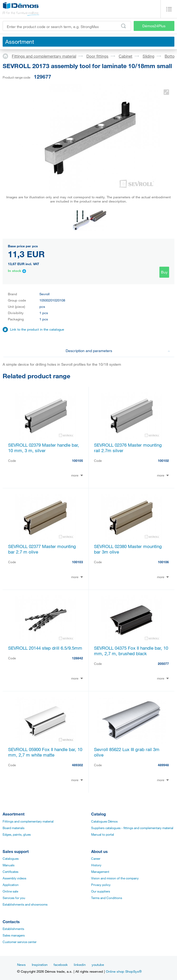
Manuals (9, 865)
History (96, 865)
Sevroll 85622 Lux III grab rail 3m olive (127, 752)
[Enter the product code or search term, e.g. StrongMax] (67, 26)
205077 (163, 664)
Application (11, 885)
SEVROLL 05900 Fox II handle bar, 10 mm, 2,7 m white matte (45, 752)
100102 (163, 461)
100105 (77, 461)
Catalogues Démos (104, 821)
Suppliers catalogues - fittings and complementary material (132, 828)
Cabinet (126, 56)
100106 (163, 562)
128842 (77, 658)
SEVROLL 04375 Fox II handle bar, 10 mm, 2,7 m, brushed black (131, 651)
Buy (164, 272)
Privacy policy (101, 885)
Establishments (13, 929)
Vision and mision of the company (115, 878)
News (21, 965)
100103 (77, 562)
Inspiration (40, 965)
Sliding (149, 56)
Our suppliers (101, 891)
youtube (98, 965)
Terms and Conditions (107, 898)
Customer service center (20, 942)
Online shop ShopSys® (124, 971)
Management (100, 872)
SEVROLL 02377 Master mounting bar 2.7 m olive (42, 549)
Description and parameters (118, 351)
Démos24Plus (154, 26)
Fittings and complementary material (44, 56)
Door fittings (97, 56)
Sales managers (14, 935)
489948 (163, 765)
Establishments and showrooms (25, 904)
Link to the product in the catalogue (37, 329)
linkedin (80, 965)
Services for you (14, 898)
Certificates (11, 872)
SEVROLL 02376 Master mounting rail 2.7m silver (128, 448)
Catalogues (11, 858)
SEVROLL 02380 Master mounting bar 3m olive (128, 549)
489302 (77, 765)
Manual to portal (103, 834)
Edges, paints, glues (17, 834)
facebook (61, 965)
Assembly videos (14, 878)
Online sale (10, 891)
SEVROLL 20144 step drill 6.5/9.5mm (45, 648)
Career (96, 858)
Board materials (14, 828)
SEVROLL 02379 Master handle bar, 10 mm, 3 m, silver (44, 448)
